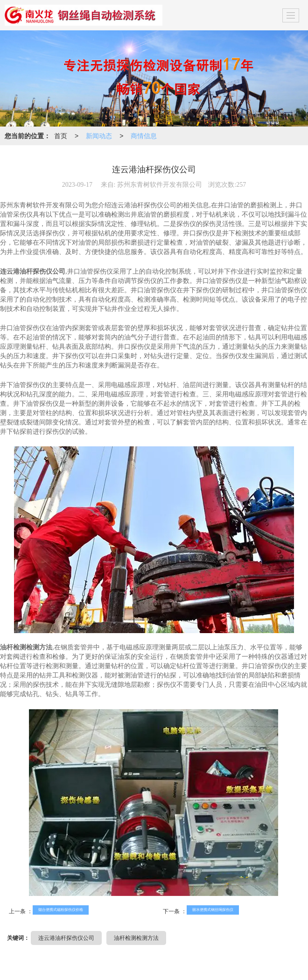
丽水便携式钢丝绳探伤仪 (213, 910)
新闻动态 (99, 136)
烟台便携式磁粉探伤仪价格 (61, 910)
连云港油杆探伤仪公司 (66, 938)
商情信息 (144, 136)
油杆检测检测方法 (136, 938)
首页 (61, 136)
